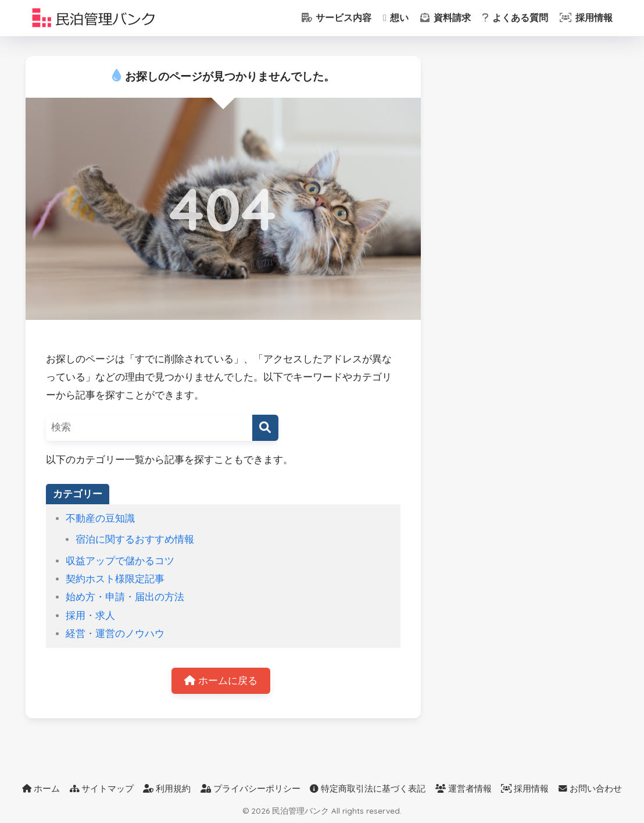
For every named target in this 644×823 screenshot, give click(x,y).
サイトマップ (102, 789)
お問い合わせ (590, 789)
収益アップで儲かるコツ (120, 561)
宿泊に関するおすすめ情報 (135, 539)
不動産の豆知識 (100, 519)
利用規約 (167, 789)
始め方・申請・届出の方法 (125, 597)
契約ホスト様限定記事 (115, 579)
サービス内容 (337, 18)
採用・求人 (90, 616)
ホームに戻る (221, 681)
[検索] (265, 428)
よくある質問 (515, 18)
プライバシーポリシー (251, 789)
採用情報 (586, 18)
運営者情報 (464, 789)
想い (396, 18)
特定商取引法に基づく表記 (368, 789)
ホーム (41, 789)
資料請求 (445, 18)
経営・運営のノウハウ (115, 634)
